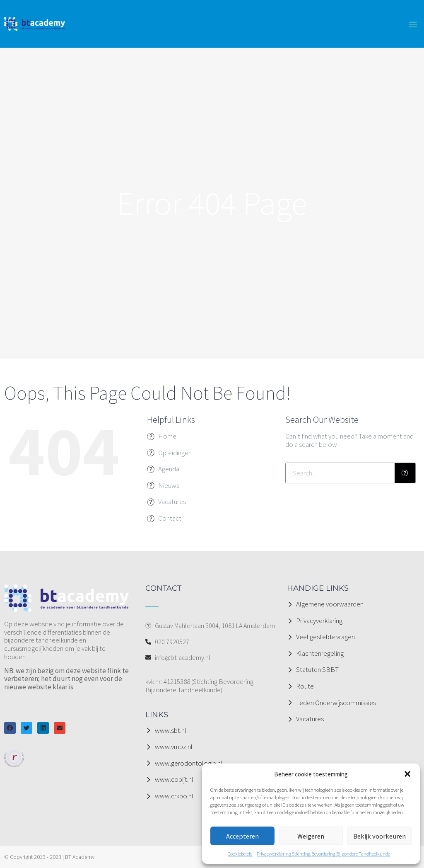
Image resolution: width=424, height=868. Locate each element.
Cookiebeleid (240, 854)
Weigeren (311, 836)
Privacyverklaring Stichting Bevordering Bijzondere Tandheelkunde (323, 854)
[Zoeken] (405, 473)
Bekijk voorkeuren (379, 836)
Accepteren (242, 836)
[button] (407, 774)
